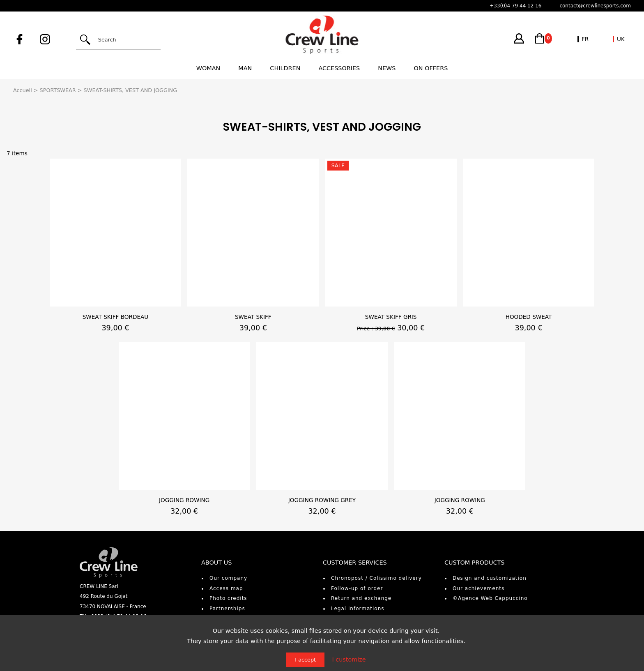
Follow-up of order (357, 588)
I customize (349, 659)
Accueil (23, 90)
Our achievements (478, 588)
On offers (431, 68)
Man (245, 68)
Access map (226, 588)
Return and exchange (361, 598)
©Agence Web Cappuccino (490, 598)
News (387, 68)
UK (621, 39)
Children (285, 68)
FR (585, 39)
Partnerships (227, 609)
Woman (208, 68)
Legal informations (358, 609)
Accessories (339, 68)
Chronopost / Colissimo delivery (376, 578)
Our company (228, 578)
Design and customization (490, 578)
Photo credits (228, 598)
